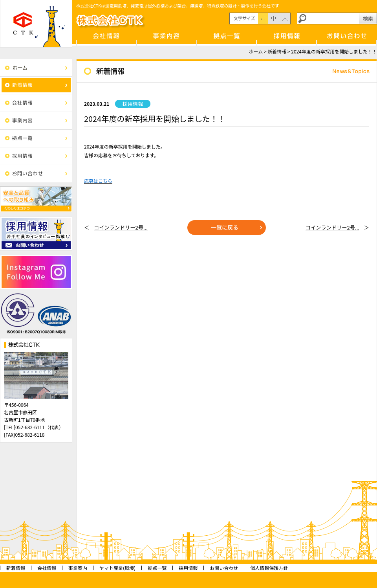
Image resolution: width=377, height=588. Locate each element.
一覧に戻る (225, 227)
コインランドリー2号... (121, 227)
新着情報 (277, 51)
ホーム (256, 51)
